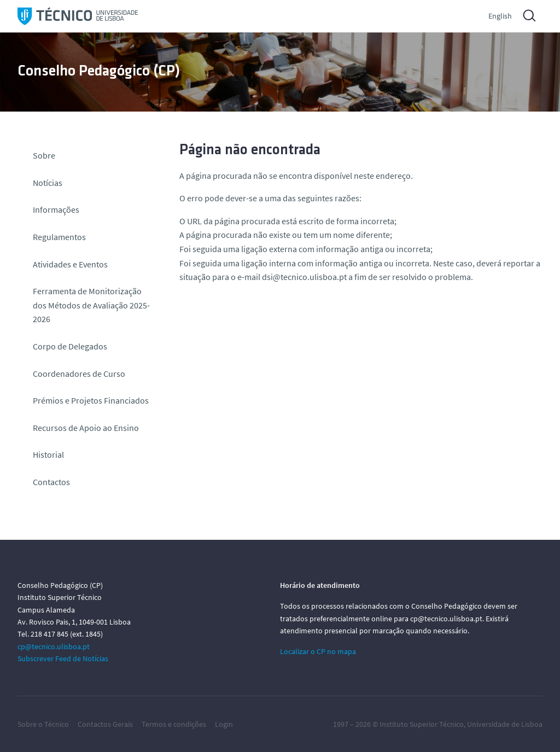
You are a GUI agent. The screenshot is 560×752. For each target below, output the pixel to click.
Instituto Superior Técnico (422, 724)
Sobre (44, 155)
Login (224, 724)
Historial (48, 454)
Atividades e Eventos (70, 264)
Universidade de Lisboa (505, 724)
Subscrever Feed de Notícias (63, 658)
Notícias (48, 183)
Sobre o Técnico (43, 724)
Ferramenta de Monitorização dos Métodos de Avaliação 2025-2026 (91, 305)
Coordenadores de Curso (79, 374)
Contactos (51, 482)
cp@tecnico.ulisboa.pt (54, 646)
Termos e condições (174, 724)
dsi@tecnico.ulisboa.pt (304, 277)
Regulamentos (59, 237)
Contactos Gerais (105, 724)
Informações (56, 209)
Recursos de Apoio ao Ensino (86, 428)
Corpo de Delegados (70, 346)
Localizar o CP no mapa (318, 651)
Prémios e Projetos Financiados (91, 400)
